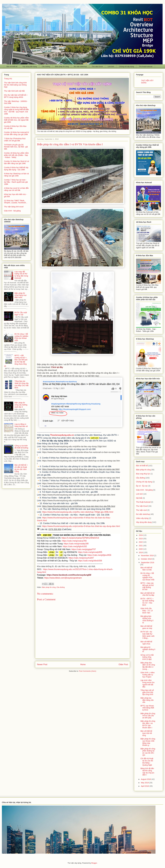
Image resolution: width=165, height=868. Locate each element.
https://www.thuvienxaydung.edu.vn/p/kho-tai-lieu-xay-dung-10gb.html (74, 446)
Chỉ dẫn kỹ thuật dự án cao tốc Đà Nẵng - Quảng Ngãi (147, 762)
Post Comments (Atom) (88, 671)
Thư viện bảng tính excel (14, 207)
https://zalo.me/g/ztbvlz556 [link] (90, 561)
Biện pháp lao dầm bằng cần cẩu (147, 700)
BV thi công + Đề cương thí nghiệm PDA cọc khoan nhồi (21, 337)
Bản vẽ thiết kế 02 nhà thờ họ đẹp (148, 594)
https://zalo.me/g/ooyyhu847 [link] (81, 558)
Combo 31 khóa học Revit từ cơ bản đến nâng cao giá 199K (16, 162)
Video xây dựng (142, 518)
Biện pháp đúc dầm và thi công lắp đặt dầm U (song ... (148, 666)
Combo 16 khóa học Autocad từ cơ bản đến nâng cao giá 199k (16, 133)
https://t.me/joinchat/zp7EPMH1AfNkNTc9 (80, 538)
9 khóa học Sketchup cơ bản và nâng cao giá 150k (16, 175)
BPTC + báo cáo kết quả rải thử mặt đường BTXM (147, 586)
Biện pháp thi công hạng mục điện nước (21, 295)
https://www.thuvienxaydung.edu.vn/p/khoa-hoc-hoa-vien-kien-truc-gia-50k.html (79, 506)
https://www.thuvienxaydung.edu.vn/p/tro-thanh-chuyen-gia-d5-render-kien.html (79, 495)
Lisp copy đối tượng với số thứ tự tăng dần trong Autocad (21, 275)
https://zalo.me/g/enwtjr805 (90, 552)
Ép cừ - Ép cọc (142, 486)
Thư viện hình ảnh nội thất (14, 91)
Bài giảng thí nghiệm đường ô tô (148, 649)
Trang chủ (8, 79)
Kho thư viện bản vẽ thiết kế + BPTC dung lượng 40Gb (16, 96)
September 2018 (147, 563)
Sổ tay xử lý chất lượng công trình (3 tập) (147, 657)
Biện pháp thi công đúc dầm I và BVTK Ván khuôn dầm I (148, 724)
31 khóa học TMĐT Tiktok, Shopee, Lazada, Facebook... (16, 202)
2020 (141, 549)
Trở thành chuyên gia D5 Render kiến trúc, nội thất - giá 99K (16, 147)
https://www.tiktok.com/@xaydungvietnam (63, 578)
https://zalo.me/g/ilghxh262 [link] (75, 546)
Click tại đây (57, 367)
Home (83, 664)
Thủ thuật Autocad (146, 66)
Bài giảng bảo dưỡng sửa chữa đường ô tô (147, 619)
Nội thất (139, 498)
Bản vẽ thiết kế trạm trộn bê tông (146, 733)
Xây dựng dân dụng (30, 66)
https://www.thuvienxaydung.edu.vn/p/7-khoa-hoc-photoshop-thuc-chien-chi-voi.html (81, 483)
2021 (141, 546)
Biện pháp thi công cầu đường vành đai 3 (21, 405)
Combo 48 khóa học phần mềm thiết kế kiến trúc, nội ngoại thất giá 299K (16, 120)
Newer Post (42, 664)
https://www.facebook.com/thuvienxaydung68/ (69, 575)
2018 (141, 552)
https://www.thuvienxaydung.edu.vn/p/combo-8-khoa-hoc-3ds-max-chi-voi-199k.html (81, 489)
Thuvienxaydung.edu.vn (62, 435)
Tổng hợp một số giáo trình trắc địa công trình (147, 692)
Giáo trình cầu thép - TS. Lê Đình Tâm (147, 611)
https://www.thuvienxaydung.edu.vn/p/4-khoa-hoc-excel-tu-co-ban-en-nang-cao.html (81, 469)
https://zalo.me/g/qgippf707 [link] (84, 549)
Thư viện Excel (97, 66)
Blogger (94, 863)
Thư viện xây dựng (12, 8)
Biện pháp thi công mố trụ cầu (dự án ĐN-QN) (148, 716)
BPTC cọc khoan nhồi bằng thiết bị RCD (147, 708)
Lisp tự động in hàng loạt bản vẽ (21, 425)
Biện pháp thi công (62, 66)
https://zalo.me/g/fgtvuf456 (99, 555)
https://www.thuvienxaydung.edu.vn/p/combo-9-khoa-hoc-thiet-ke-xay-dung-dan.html (81, 526)
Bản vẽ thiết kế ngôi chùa (146, 643)
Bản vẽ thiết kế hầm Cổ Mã (146, 569)
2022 (141, 542)
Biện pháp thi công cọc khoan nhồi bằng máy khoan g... (148, 742)
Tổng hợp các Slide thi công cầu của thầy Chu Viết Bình (22, 384)
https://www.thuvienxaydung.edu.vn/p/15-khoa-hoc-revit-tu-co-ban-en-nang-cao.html (81, 478)
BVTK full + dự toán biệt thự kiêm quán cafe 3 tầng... (147, 635)
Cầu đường (46, 66)
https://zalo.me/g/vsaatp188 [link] (76, 544)
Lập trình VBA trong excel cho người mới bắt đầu (147, 683)
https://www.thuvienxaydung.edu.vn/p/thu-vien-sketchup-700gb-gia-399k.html (78, 512)
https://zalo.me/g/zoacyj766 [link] (74, 541)
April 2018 (145, 786)
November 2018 (147, 556)
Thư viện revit (141, 510)
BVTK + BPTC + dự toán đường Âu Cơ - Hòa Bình (147, 602)
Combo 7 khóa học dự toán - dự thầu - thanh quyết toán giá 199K (16, 182)
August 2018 (146, 779)
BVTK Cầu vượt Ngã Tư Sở (21, 314)
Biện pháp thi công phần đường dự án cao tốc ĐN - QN (148, 752)
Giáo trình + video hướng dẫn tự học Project (148, 675)
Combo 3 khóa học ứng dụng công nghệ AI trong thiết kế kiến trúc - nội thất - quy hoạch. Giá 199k (16, 111)
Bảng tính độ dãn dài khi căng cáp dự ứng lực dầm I (147, 772)
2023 (141, 539)
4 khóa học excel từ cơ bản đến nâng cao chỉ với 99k (16, 189)
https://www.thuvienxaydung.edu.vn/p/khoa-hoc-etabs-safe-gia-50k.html (75, 501)
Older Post (123, 664)
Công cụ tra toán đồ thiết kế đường (21, 447)
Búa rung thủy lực (143, 474)
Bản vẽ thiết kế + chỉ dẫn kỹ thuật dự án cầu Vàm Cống (21, 468)
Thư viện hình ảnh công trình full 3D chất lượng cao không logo (15, 85)
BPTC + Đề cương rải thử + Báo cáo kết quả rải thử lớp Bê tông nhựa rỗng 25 (16, 361)
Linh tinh (111, 66)
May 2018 (145, 783)
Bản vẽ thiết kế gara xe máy (146, 627)
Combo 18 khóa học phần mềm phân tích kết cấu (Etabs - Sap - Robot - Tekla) (16, 155)
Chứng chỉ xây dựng (126, 66)
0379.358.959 (55, 529)
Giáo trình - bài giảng (12, 211)
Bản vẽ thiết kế (12, 66)
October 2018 (147, 559)
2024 (141, 535)
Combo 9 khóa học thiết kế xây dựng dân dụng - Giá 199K (16, 169)
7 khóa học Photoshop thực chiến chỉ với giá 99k (15, 140)
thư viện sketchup (80, 66)
